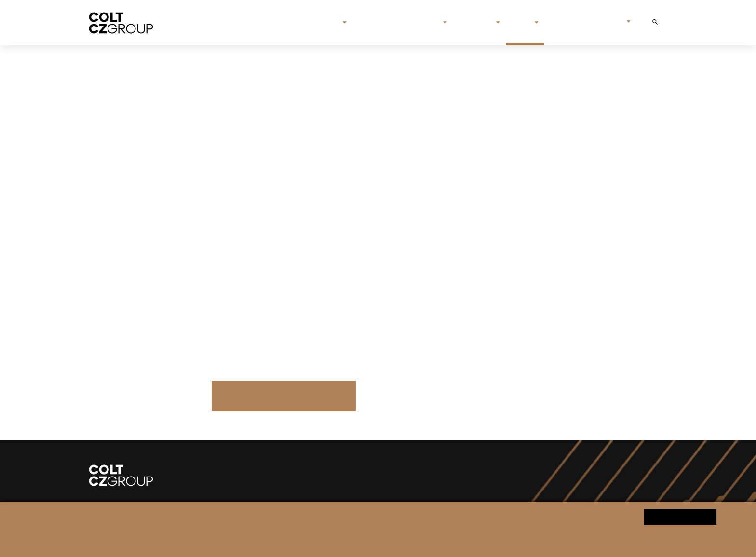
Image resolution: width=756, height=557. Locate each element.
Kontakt (564, 23)
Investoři (475, 23)
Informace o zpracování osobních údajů (252, 541)
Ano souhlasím (680, 516)
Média (521, 23)
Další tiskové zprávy (283, 396)
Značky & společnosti (398, 23)
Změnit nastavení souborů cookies (360, 541)
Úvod (299, 23)
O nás (330, 23)
